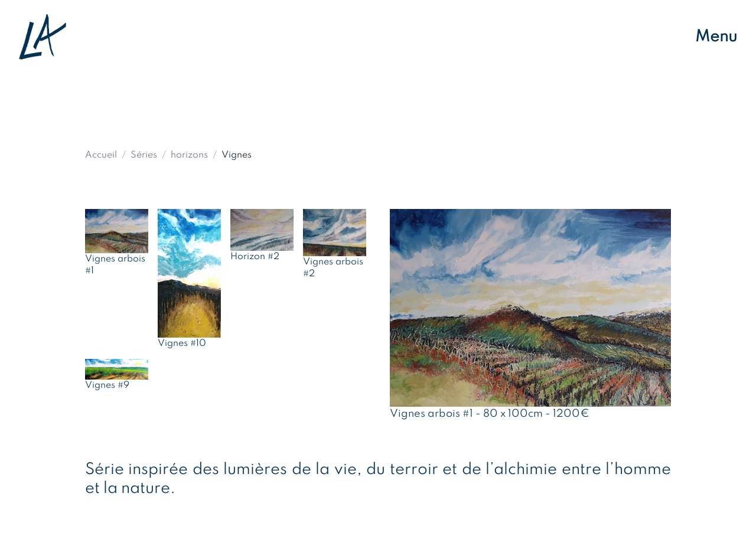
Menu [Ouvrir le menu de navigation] (716, 37)
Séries (144, 155)
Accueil (101, 155)
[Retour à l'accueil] (43, 37)
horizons (189, 155)
